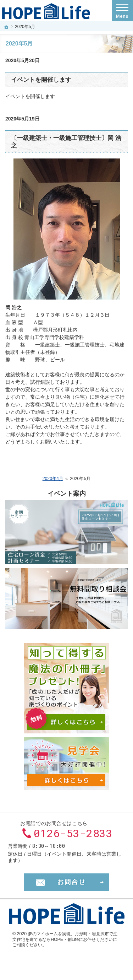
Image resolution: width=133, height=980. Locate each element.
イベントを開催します (41, 80)
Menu (122, 11)
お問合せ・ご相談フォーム (67, 882)
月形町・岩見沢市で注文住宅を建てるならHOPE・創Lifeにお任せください (65, 937)
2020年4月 (53, 479)
